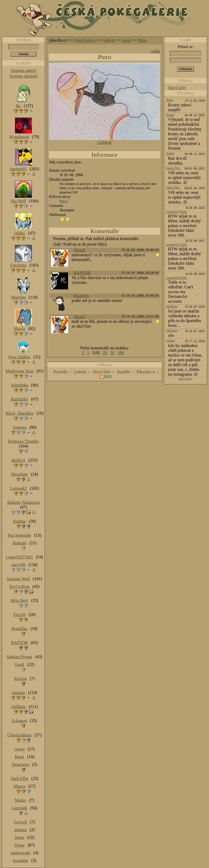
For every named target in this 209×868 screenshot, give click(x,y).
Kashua (19, 521)
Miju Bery (19, 600)
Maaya (19, 786)
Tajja (169, 100)
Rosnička (19, 629)
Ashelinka (20, 385)
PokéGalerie (85, 40)
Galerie (108, 40)
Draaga (20, 830)
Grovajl (21, 822)
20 (105, 353)
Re (18, 106)
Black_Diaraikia (20, 413)
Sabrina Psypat (19, 657)
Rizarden (81, 296)
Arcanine (21, 860)
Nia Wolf (18, 201)
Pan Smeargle (19, 535)
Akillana (172, 306)
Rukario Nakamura (23, 502)
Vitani (20, 845)
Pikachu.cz (146, 372)
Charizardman (20, 735)
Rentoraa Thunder (24, 441)
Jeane (19, 837)
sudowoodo (20, 853)
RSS (108, 377)
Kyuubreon (19, 137)
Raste (19, 757)
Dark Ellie (19, 778)
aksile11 (18, 460)
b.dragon (19, 721)
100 (121, 353)
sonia (126, 40)
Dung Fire (173, 168)
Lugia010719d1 (176, 212)
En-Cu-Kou (20, 586)
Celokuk (104, 142)
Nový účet (177, 88)
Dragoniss (21, 764)
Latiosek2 (18, 488)
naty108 (18, 565)
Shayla (19, 329)
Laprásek (20, 808)
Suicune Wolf (18, 579)
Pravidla (60, 372)
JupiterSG (18, 169)
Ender (170, 115)
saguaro (18, 693)
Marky (21, 800)
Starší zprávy (185, 379)
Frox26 (19, 615)
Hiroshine (19, 474)
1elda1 (20, 233)
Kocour (20, 678)
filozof (80, 250)
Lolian (170, 341)
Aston (19, 749)
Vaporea (19, 427)
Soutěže (124, 372)
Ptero (142, 40)
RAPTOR (82, 273)
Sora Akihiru (19, 357)
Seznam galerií (24, 70)
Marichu (18, 297)
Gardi (19, 664)
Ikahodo (19, 543)
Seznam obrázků (23, 76)
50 (112, 353)
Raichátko (20, 399)
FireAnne (18, 265)
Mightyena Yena (20, 371)
